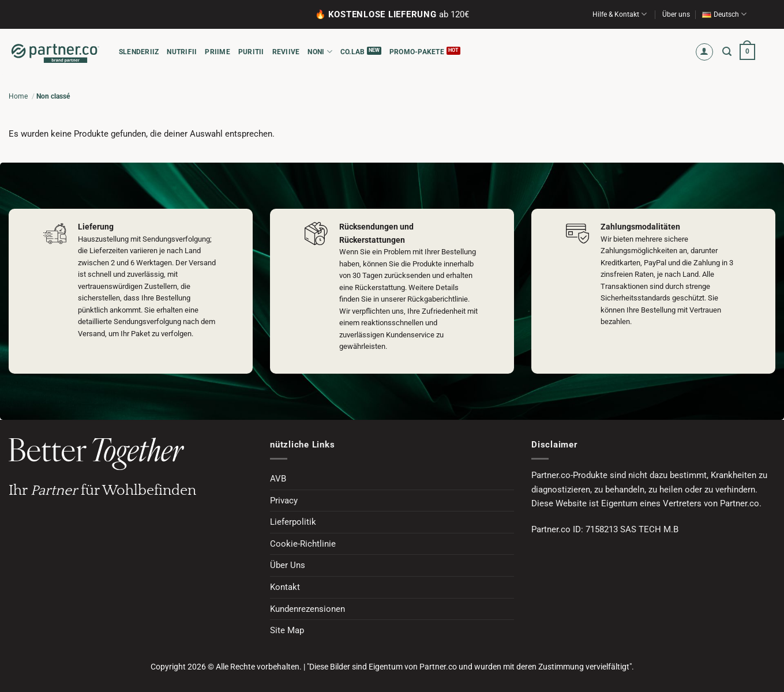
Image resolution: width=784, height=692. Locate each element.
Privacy (284, 501)
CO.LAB (352, 52)
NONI (320, 52)
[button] (705, 52)
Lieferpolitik (293, 522)
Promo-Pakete (417, 52)
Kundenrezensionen (307, 609)
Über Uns (288, 565)
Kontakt (285, 587)
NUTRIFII (182, 52)
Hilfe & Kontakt (620, 14)
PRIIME (217, 52)
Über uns (676, 14)
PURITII (251, 52)
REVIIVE (286, 52)
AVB (278, 479)
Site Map (287, 630)
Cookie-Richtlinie (303, 544)
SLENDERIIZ (139, 52)
